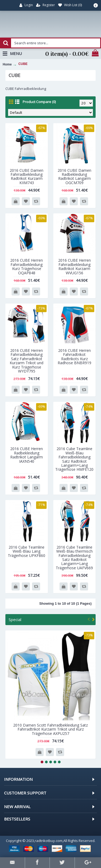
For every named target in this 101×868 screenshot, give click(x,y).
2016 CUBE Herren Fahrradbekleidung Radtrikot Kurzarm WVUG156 (74, 266)
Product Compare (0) (39, 102)
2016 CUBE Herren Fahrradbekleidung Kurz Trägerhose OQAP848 (27, 266)
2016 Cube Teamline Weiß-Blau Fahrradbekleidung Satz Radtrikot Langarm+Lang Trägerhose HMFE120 (74, 459)
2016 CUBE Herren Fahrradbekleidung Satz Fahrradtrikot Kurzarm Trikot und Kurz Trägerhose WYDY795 (27, 361)
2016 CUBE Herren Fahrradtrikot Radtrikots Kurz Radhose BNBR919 (74, 357)
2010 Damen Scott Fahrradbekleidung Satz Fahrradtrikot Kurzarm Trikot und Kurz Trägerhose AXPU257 (50, 729)
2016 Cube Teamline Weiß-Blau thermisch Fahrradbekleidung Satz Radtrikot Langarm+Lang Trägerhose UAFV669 (74, 557)
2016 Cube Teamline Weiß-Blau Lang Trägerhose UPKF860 (27, 551)
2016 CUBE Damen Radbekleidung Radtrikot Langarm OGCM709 (74, 176)
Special (15, 619)
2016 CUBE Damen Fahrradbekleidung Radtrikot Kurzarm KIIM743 (27, 176)
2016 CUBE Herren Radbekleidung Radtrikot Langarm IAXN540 (27, 455)
